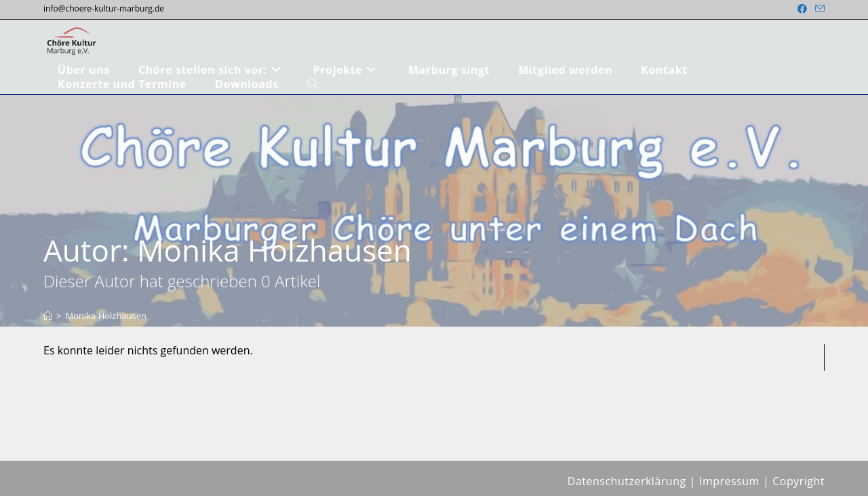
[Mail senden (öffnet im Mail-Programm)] (818, 9)
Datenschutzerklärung (627, 481)
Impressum (729, 481)
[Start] (48, 316)
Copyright (798, 481)
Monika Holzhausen (106, 316)
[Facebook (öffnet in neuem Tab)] (802, 9)
